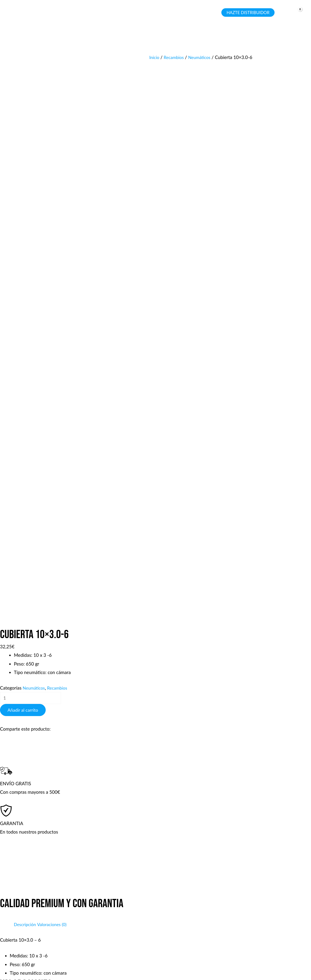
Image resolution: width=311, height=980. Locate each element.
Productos (183, 895)
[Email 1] (26, 940)
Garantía (182, 903)
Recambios (175, 57)
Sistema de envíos (191, 912)
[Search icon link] (213, 13)
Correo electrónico (20, 631)
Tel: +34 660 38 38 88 (266, 895)
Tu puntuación (16, 503)
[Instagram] (34, 940)
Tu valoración (15, 514)
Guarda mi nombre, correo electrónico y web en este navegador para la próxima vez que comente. (103, 649)
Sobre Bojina (110, 929)
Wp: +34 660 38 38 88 (267, 920)
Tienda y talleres (114, 895)
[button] (58, 13)
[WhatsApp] (19, 940)
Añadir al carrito (23, 165)
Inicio (155, 57)
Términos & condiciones (121, 912)
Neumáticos (203, 57)
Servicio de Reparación (196, 920)
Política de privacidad (119, 920)
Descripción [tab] (26, 379)
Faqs (102, 903)
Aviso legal (191, 964)
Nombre (10, 611)
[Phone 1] (12, 940)
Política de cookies (262, 964)
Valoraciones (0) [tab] (55, 379)
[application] (70, 13)
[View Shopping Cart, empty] (296, 13)
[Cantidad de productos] (34, 152)
